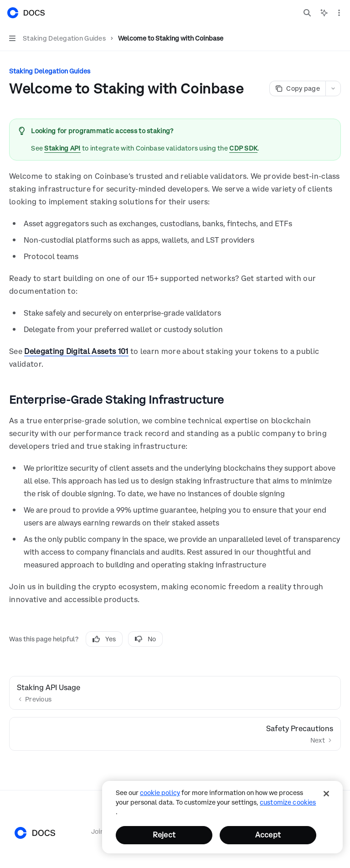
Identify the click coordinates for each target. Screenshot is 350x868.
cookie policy (160, 793)
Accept (268, 835)
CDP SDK (243, 148)
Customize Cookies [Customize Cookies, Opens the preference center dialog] (288, 802)
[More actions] (338, 13)
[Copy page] (297, 88)
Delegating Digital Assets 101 (76, 351)
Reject (164, 835)
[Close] (326, 794)
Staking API (62, 148)
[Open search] (307, 13)
